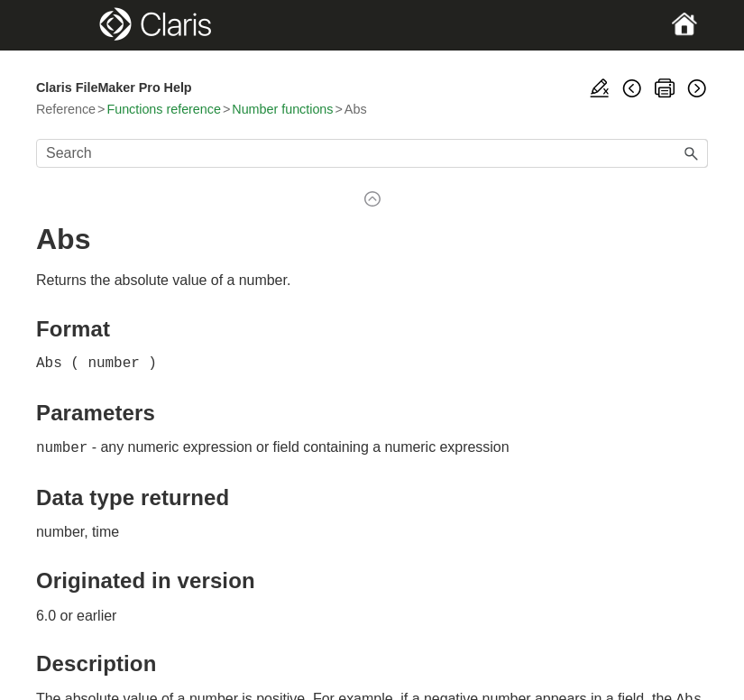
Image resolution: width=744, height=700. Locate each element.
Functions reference (163, 109)
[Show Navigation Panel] (69, 25)
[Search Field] (372, 153)
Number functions (282, 109)
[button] (692, 153)
